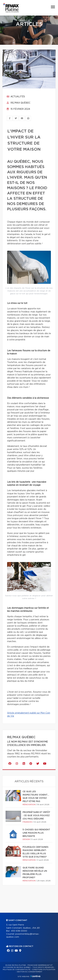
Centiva (35, 976)
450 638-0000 (19, 931)
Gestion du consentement (30, 972)
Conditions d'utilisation (44, 970)
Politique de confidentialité (17, 970)
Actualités (16, 97)
